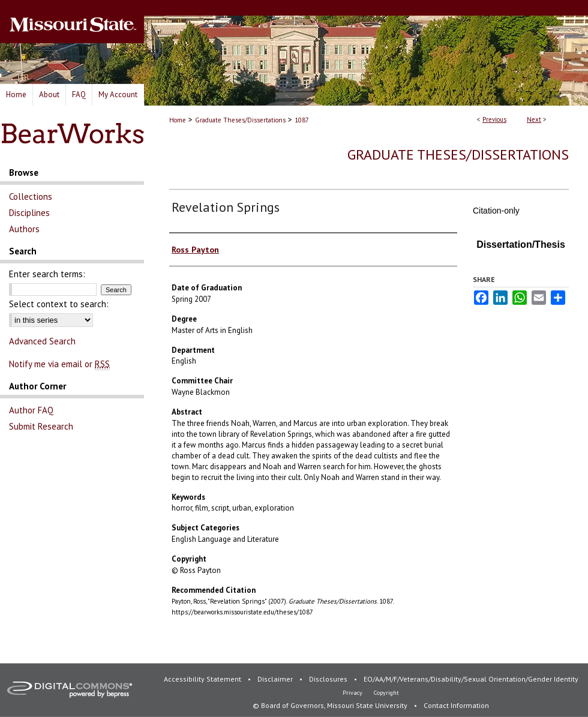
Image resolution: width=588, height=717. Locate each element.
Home (178, 120)
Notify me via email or (59, 364)
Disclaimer (276, 679)
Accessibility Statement (203, 679)
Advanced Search (42, 341)
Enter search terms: (47, 274)
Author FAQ (31, 410)
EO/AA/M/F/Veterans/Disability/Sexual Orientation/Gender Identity (471, 679)
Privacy (353, 693)
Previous (494, 119)
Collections (31, 196)
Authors (24, 229)
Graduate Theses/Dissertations (240, 120)
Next (534, 119)
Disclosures (329, 679)
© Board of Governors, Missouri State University (331, 705)
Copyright (386, 693)
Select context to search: (59, 304)
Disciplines (29, 213)
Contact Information (456, 705)
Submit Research (41, 426)
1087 (302, 120)
